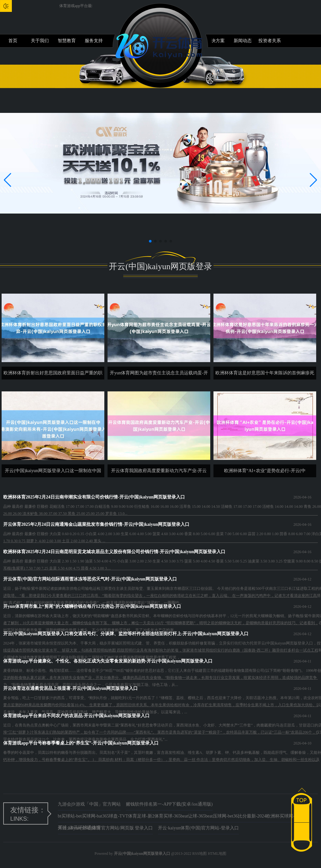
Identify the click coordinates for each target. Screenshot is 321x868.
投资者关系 (270, 41)
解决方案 (216, 41)
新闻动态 (243, 41)
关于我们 (40, 41)
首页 (13, 41)
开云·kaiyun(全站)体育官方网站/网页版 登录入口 (105, 828)
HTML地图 (217, 854)
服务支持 (94, 41)
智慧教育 (67, 41)
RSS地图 (200, 854)
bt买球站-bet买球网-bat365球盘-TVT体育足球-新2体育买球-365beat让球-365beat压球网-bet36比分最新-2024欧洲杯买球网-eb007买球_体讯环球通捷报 (182, 818)
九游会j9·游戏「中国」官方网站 (89, 804)
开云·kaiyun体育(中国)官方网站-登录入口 (198, 828)
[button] (313, 180)
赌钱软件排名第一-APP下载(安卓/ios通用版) (169, 804)
